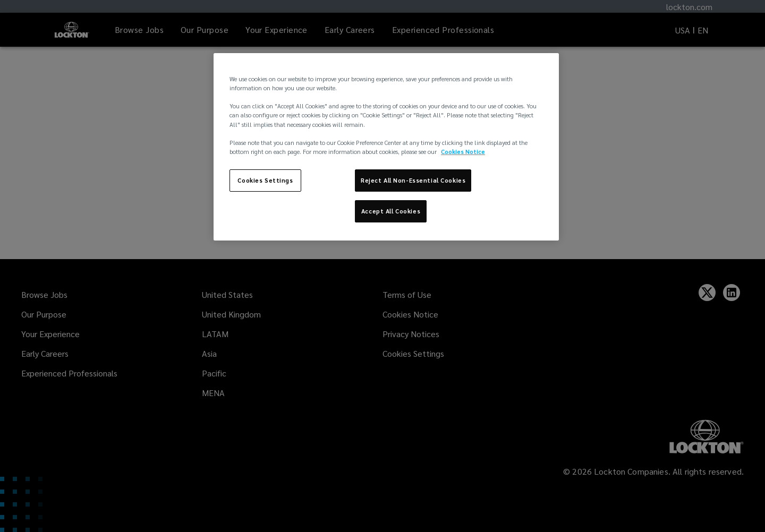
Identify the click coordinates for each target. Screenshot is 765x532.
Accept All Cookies (391, 211)
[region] (386, 147)
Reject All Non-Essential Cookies (413, 180)
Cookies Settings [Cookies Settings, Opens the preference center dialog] (265, 180)
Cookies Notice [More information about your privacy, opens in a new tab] (463, 152)
